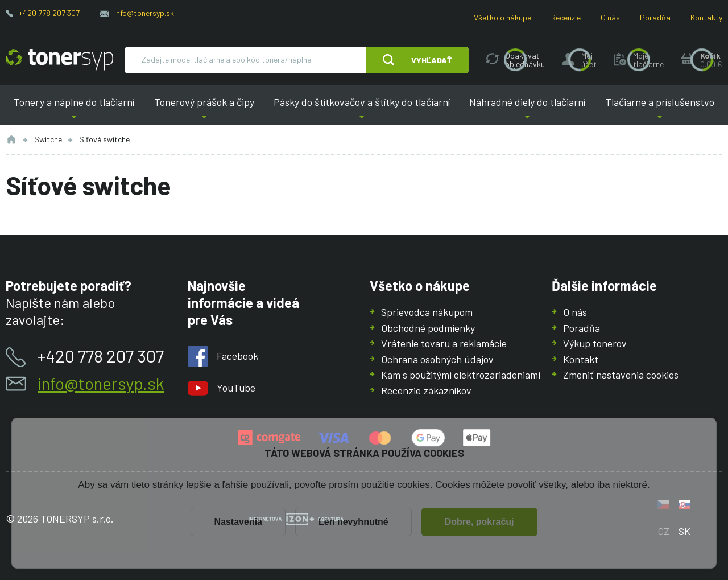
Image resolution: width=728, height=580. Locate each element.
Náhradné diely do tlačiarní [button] (527, 111)
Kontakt (581, 359)
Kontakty (706, 17)
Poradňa (655, 17)
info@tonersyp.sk (144, 13)
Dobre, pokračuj (479, 522)
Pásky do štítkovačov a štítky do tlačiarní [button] (362, 111)
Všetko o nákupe (502, 17)
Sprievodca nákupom (427, 312)
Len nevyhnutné (353, 522)
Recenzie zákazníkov (426, 390)
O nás (610, 17)
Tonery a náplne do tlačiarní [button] (74, 111)
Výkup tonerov (595, 343)
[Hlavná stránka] (59, 60)
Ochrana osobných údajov (437, 359)
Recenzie (566, 17)
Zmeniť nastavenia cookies (621, 375)
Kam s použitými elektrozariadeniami (461, 375)
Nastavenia (238, 522)
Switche (48, 139)
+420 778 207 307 (49, 13)
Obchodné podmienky (428, 327)
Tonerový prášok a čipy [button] (204, 111)
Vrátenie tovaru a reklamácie (444, 343)
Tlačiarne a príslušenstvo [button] (660, 111)
